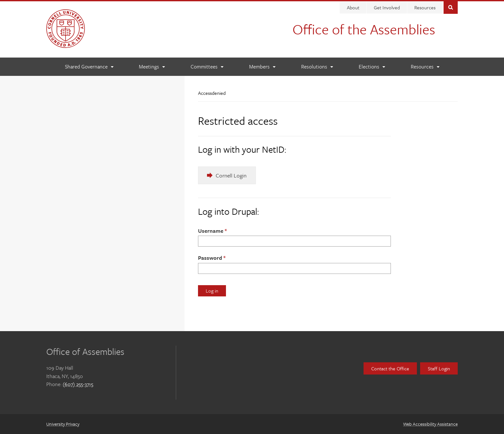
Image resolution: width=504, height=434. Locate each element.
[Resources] (425, 67)
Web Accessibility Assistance (430, 424)
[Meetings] (152, 67)
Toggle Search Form (451, 7)
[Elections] (372, 67)
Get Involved (387, 7)
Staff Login (439, 368)
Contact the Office (390, 368)
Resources (425, 7)
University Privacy (63, 424)
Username (211, 231)
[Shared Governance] (89, 67)
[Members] (262, 67)
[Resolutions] (317, 67)
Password (210, 258)
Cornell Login (231, 175)
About (353, 7)
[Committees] (207, 67)
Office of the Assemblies (364, 29)
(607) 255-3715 (78, 384)
